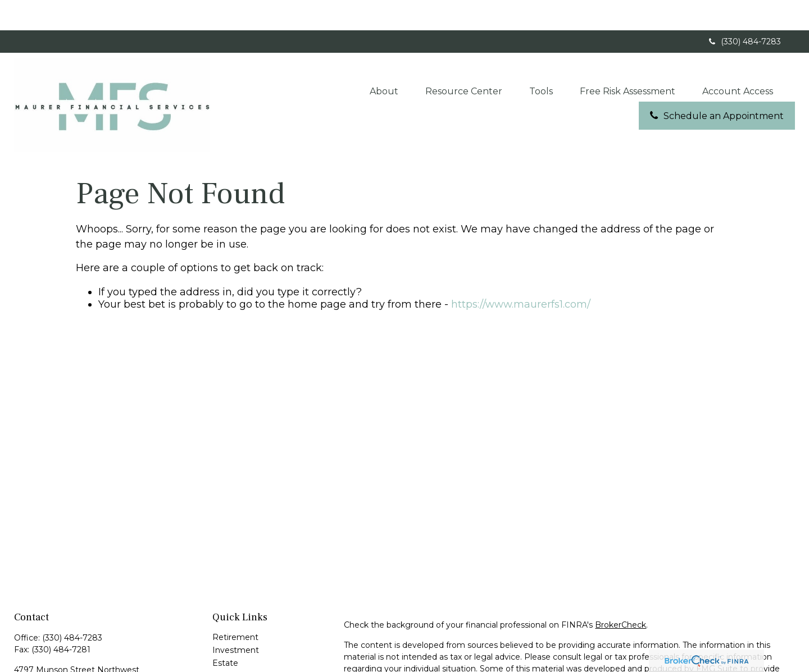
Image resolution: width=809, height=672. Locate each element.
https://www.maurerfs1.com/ (521, 273)
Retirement (235, 606)
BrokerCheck (621, 594)
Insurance (231, 645)
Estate (225, 632)
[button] (384, 60)
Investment (236, 619)
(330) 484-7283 (744, 11)
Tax (219, 658)
